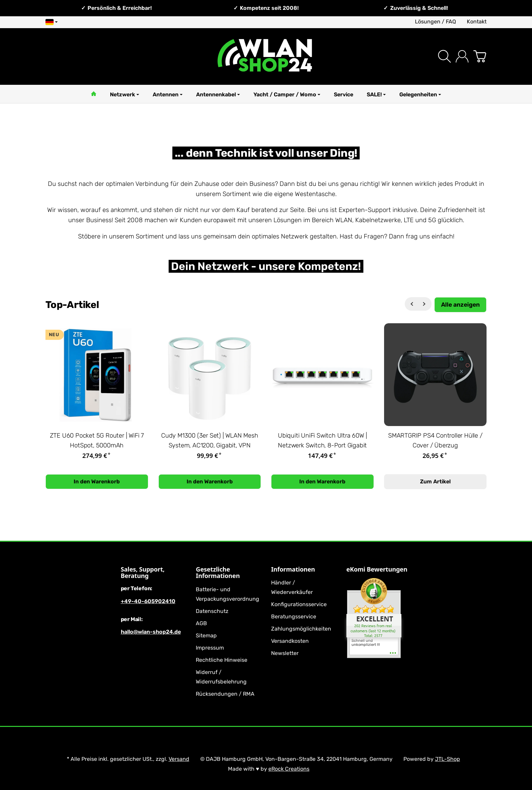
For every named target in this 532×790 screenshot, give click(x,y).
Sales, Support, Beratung (143, 573)
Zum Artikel (435, 481)
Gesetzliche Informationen (218, 573)
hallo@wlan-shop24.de (151, 632)
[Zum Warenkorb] (480, 56)
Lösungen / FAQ (435, 22)
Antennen (168, 94)
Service (344, 94)
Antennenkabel (218, 94)
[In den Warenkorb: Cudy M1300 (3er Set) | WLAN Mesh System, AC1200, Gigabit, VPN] (210, 482)
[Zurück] (412, 304)
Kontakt (477, 22)
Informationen (293, 570)
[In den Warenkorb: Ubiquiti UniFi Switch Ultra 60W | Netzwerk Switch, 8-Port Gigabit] (322, 482)
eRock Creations (289, 769)
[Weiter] (425, 304)
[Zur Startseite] (266, 56)
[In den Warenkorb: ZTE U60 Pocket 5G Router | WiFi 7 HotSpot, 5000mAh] (97, 482)
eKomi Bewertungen (377, 570)
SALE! (376, 94)
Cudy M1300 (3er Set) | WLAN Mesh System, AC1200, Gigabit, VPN (210, 440)
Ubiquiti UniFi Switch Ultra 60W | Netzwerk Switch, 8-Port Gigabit (322, 440)
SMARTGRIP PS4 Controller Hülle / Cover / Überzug (435, 440)
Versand (179, 759)
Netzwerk (125, 94)
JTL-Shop (448, 759)
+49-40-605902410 (148, 601)
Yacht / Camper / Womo (287, 94)
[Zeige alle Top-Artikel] (460, 305)
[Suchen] (444, 56)
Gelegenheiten (420, 94)
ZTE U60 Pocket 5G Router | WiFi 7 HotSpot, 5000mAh (97, 440)
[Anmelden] (462, 56)
